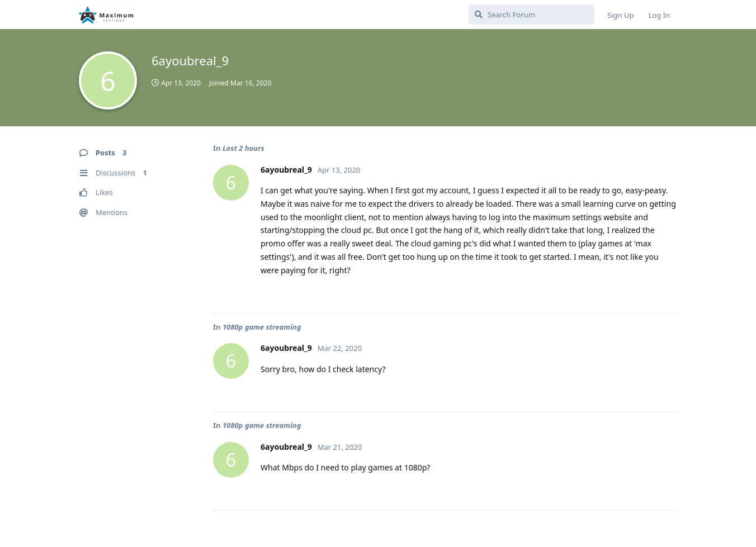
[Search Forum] (531, 15)
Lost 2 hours (244, 148)
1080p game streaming (262, 327)
